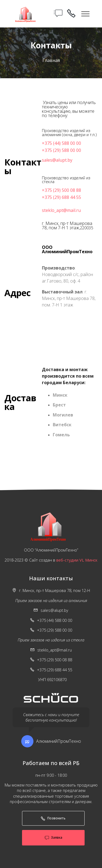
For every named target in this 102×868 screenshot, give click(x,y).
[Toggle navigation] (86, 14)
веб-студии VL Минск (77, 560)
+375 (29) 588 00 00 (61, 150)
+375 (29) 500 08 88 (61, 190)
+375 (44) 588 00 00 (61, 143)
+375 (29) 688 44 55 (61, 197)
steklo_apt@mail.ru (61, 210)
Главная (51, 60)
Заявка (53, 838)
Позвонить (53, 818)
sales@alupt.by (57, 160)
